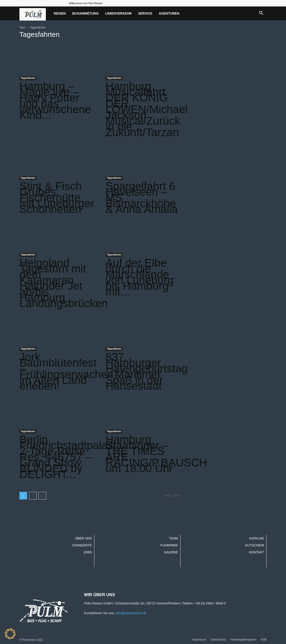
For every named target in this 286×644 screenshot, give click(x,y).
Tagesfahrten (28, 78)
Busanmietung (85, 13)
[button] (261, 13)
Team (173, 538)
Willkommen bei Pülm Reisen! (86, 3)
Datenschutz (219, 640)
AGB (264, 640)
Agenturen (169, 13)
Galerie (171, 552)
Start (22, 28)
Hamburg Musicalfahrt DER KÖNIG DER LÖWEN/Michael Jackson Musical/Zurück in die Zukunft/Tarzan (147, 109)
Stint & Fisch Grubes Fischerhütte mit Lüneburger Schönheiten (57, 198)
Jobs (88, 552)
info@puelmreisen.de (131, 613)
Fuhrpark (169, 545)
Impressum (199, 640)
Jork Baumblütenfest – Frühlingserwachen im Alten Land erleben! (66, 371)
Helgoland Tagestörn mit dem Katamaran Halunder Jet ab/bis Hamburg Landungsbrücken (64, 283)
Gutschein (255, 545)
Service (145, 13)
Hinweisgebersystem (244, 640)
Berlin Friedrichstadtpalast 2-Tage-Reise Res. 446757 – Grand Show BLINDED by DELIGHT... (68, 457)
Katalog (257, 538)
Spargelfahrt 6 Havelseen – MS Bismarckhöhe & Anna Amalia (142, 198)
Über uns (84, 538)
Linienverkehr (118, 13)
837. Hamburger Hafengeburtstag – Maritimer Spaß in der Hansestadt (147, 371)
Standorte (82, 545)
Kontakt (256, 552)
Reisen (60, 13)
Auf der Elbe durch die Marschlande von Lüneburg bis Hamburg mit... (140, 277)
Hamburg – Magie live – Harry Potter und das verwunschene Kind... (55, 101)
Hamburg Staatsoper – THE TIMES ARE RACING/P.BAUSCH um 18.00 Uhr (156, 454)
